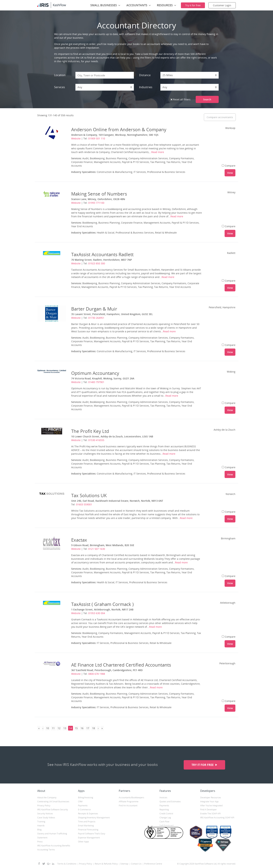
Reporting (164, 810)
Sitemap (124, 864)
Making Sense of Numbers (99, 194)
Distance (145, 75)
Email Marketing (86, 826)
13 (65, 728)
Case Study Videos (46, 818)
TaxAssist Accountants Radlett (102, 254)
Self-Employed (166, 826)
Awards (41, 826)
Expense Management (89, 838)
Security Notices (45, 814)
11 (53, 728)
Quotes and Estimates (170, 802)
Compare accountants (220, 117)
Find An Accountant (128, 806)
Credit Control (166, 814)
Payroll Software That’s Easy (92, 834)
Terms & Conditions (67, 864)
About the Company (47, 798)
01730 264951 (96, 318)
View (230, 173)
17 (88, 728)
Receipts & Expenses (88, 814)
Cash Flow (164, 822)
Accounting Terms (46, 850)
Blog (39, 830)
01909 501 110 (97, 138)
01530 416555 (96, 440)
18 (93, 728)
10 (48, 728)
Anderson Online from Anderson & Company (119, 129)
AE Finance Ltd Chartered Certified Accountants (121, 665)
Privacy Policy (44, 806)
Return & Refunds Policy (106, 864)
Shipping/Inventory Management (94, 818)
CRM (80, 802)
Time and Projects (87, 822)
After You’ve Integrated (211, 806)
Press (40, 842)
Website (76, 138)
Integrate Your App (209, 802)
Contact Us (136, 864)
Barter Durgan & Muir (94, 309)
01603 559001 (84, 504)
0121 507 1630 (97, 549)
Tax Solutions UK (89, 495)
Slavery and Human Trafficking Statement (52, 836)
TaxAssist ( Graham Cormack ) (102, 604)
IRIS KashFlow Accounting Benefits (54, 846)
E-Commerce (84, 810)
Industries (146, 87)
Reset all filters (181, 99)
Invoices (163, 798)
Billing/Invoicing (86, 798)
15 (76, 728)
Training (41, 822)
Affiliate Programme (129, 802)
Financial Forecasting (88, 830)
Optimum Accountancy (95, 373)
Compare (229, 166)
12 (59, 728)
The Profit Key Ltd (90, 431)
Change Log (165, 818)
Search (207, 99)
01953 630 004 (97, 613)
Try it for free (203, 765)
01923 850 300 (97, 263)
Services (60, 87)
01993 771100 (96, 203)
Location (60, 75)
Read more (158, 152)
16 (82, 728)
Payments (83, 806)
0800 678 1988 (97, 674)
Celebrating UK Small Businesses (53, 802)
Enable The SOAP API (210, 814)
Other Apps (83, 842)
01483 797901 (96, 382)
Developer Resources (211, 798)
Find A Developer (208, 810)
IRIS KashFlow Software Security (53, 810)
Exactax (79, 540)
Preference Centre (153, 864)
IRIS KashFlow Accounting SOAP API (217, 818)
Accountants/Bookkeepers (131, 798)
